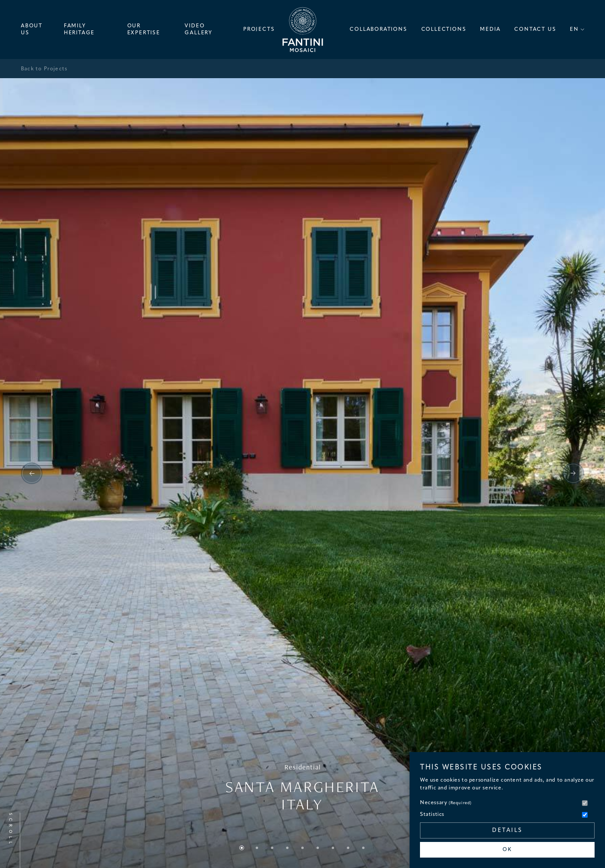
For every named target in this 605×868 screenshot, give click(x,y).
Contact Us (535, 30)
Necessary (446, 803)
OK (507, 850)
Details (507, 830)
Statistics (432, 815)
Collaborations (378, 30)
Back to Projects (44, 69)
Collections (444, 30)
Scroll (10, 829)
